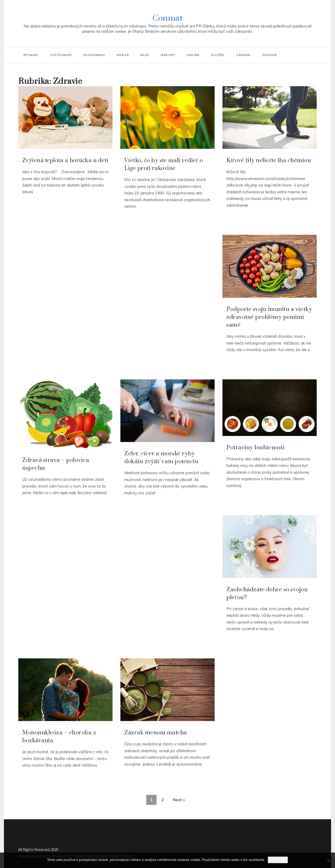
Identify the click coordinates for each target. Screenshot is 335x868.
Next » (179, 800)
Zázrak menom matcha (156, 733)
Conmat (167, 18)
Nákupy (168, 55)
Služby (218, 55)
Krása (123, 55)
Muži (145, 55)
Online (193, 55)
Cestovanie (61, 55)
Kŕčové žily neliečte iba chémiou (269, 160)
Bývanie (31, 55)
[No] (328, 860)
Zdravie (270, 55)
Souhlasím (278, 860)
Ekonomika (94, 55)
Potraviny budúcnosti (255, 448)
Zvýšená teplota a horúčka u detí (65, 160)
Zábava (243, 55)
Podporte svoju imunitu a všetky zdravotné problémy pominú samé (269, 317)
